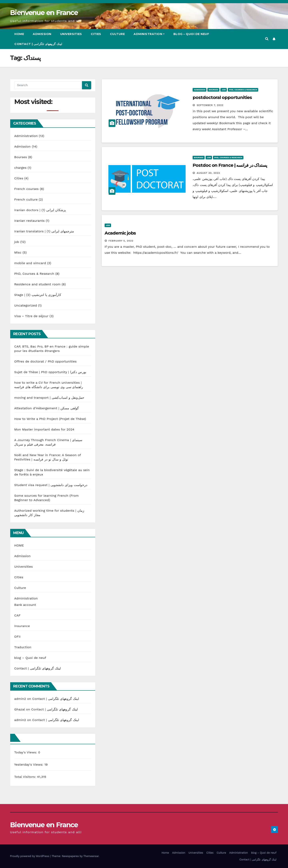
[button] (267, 39)
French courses (26, 189)
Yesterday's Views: (29, 765)
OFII (17, 637)
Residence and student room (37, 284)
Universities (71, 34)
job (17, 242)
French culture (26, 199)
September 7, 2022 (210, 105)
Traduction (23, 647)
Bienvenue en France (44, 13)
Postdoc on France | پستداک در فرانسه (230, 165)
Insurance (22, 626)
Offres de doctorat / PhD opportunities (45, 361)
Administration (149, 34)
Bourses (21, 157)
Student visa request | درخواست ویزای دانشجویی (51, 485)
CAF (17, 615)
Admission (42, 34)
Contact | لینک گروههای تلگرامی (38, 44)
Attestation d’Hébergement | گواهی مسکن (46, 408)
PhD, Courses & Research (34, 274)
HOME (19, 545)
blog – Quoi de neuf (191, 34)
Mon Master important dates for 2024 (44, 429)
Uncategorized (26, 305)
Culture (117, 34)
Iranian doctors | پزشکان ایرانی (40, 210)
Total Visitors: (26, 777)
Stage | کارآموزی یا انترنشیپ (38, 295)
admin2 (20, 699)
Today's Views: (26, 752)
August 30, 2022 (208, 173)
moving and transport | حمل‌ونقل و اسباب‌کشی (49, 398)
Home (19, 34)
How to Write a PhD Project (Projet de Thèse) (50, 419)
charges (20, 168)
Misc (18, 252)
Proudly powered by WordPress (30, 856)
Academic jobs (120, 233)
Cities (96, 34)
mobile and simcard (30, 263)
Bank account (25, 605)
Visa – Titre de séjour (31, 316)
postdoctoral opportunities (222, 97)
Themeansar (91, 856)
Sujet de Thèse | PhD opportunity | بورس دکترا (50, 372)
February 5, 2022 (121, 241)
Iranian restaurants (29, 221)
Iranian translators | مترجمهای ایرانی (44, 231)
